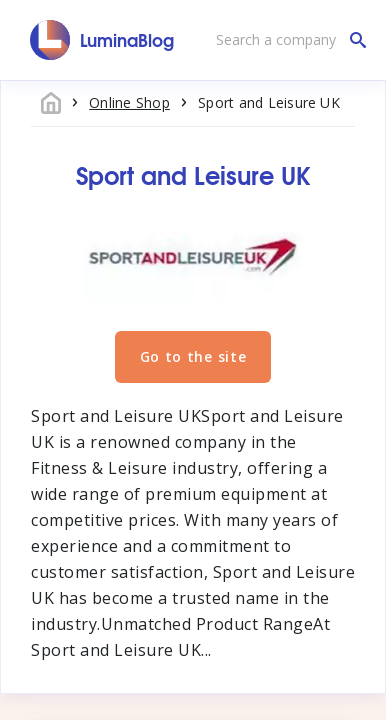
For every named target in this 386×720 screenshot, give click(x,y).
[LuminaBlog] (102, 40)
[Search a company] (286, 40)
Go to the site (193, 356)
